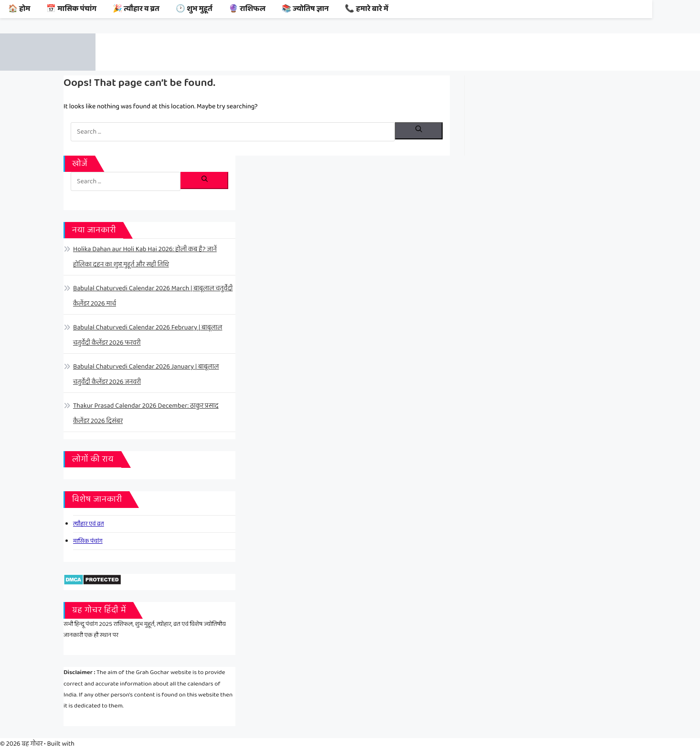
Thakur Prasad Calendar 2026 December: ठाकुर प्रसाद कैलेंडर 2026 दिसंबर (146, 413)
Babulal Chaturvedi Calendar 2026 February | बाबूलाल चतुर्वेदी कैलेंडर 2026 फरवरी (148, 335)
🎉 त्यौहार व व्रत (136, 9)
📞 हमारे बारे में (366, 9)
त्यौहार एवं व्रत (89, 524)
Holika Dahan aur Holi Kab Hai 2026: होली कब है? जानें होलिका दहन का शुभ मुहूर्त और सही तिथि (145, 257)
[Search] (419, 131)
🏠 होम (19, 9)
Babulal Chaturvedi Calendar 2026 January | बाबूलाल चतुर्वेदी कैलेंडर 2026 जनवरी (146, 374)
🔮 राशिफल (247, 9)
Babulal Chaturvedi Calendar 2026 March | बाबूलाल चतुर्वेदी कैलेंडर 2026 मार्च (153, 296)
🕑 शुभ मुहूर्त (194, 9)
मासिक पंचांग (88, 541)
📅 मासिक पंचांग (71, 9)
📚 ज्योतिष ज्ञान (305, 9)
